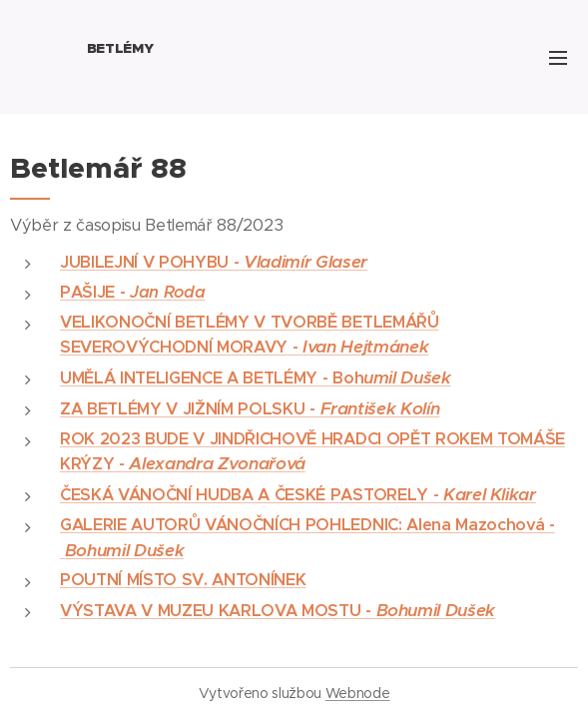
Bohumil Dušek (125, 550)
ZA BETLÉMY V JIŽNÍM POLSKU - (190, 409)
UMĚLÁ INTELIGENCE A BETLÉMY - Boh (212, 378)
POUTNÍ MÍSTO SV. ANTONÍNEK (183, 580)
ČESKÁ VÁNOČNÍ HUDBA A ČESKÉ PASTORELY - (252, 495)
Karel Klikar (490, 494)
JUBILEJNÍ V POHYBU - (152, 262)
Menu (558, 58)
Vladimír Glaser (305, 262)
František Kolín (380, 408)
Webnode (358, 693)
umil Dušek (407, 377)
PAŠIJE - (132, 292)
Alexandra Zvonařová (217, 463)
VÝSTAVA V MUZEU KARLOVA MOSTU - (218, 611)
